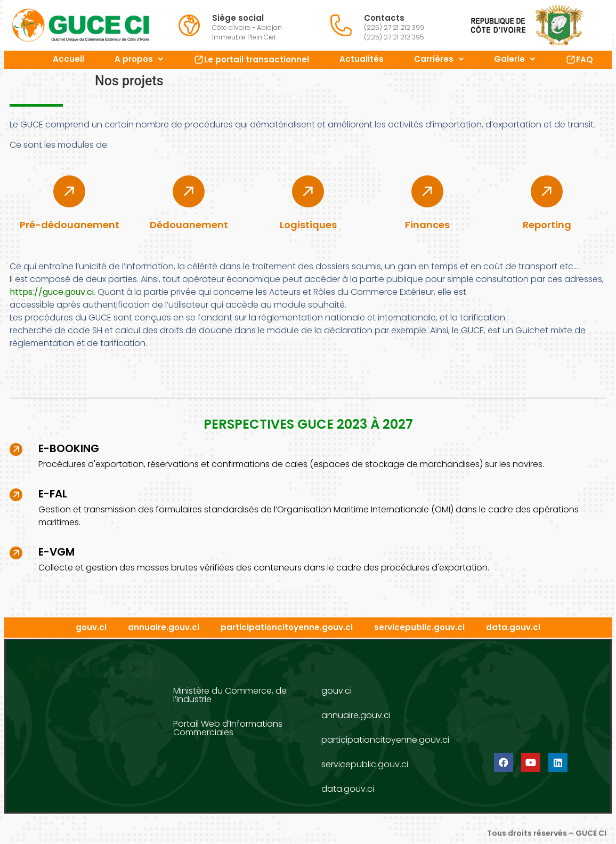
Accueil (68, 59)
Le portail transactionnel (251, 59)
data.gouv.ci (513, 628)
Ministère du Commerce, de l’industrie (230, 695)
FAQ (579, 59)
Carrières (439, 59)
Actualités (362, 59)
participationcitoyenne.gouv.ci (287, 628)
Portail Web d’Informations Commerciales (228, 728)
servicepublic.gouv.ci (419, 628)
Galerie (514, 59)
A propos (139, 59)
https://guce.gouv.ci (52, 292)
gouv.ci (91, 628)
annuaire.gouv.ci (164, 628)
